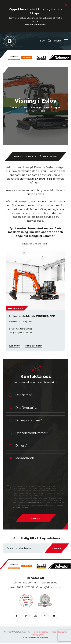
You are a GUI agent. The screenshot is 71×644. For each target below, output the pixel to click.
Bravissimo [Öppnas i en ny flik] (43, 638)
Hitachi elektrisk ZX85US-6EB (33, 316)
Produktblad (34, 346)
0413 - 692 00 (26, 588)
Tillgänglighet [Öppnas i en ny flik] (37, 635)
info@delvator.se (37, 503)
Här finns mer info (36, 25)
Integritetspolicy (41, 633)
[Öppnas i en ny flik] (17, 616)
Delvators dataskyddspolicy (25, 508)
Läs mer (15, 346)
